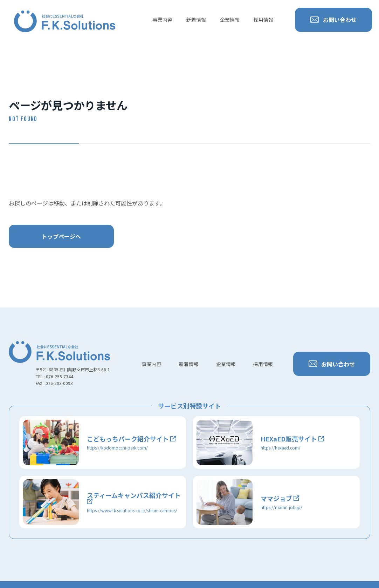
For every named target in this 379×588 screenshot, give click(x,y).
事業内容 (163, 20)
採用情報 (263, 20)
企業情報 (230, 20)
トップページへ (61, 236)
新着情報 (196, 20)
